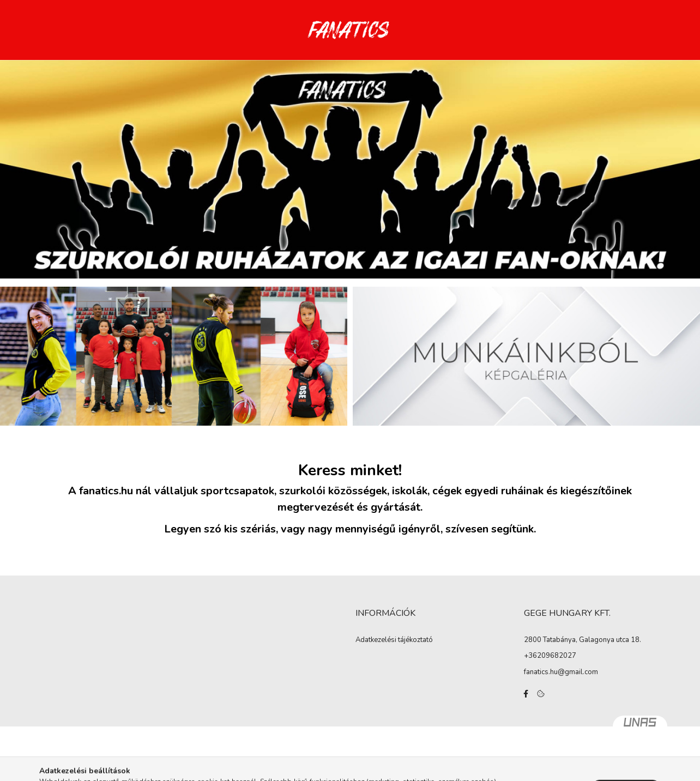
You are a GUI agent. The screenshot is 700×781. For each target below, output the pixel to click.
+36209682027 (550, 656)
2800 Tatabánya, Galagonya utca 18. (583, 640)
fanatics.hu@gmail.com (561, 672)
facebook (526, 694)
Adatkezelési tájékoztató (394, 640)
